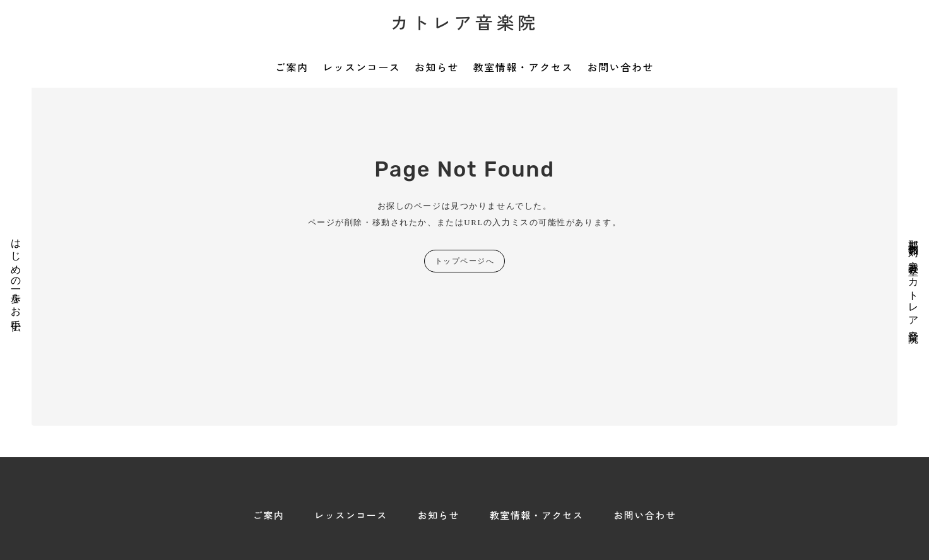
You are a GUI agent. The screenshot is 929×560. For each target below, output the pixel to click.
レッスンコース (361, 67)
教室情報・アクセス (523, 67)
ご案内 (292, 67)
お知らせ (437, 67)
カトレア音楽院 (464, 22)
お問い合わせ (620, 67)
